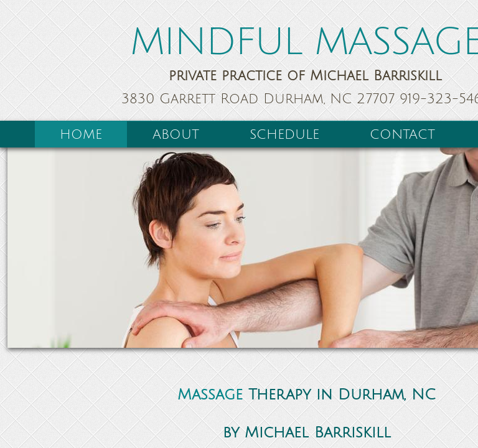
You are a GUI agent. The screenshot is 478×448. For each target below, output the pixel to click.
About (176, 135)
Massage (210, 394)
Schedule (284, 135)
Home (81, 135)
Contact (402, 135)
